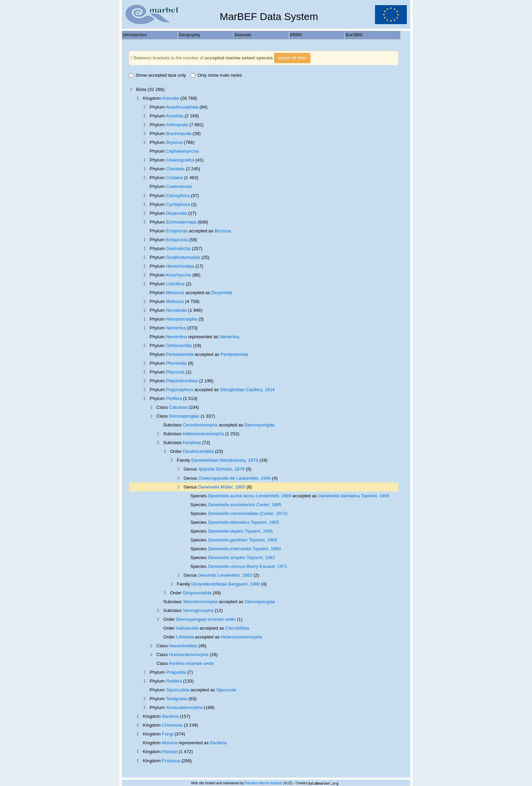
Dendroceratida (198, 451)
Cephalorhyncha (182, 151)
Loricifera (175, 284)
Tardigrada (177, 699)
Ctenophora (178, 196)
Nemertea (176, 328)
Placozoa (175, 372)
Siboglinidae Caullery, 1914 (247, 390)
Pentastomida (180, 354)
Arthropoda (177, 125)
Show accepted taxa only (157, 75)
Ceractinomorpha (200, 425)
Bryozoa (174, 142)
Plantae (169, 752)
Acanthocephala (182, 107)
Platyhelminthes (182, 381)
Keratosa (192, 443)
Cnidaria (174, 178)
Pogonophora (179, 390)
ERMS (296, 35)
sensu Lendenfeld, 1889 (249, 496)
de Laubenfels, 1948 (234, 478)
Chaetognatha (180, 160)
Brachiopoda (179, 133)
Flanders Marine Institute (264, 783)
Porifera (174, 398)
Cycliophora (178, 204)
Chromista (172, 725)
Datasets (243, 35)
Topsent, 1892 (241, 558)
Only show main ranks (216, 75)
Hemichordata (180, 266)
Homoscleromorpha (189, 655)
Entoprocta (177, 240)
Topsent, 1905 (354, 496)
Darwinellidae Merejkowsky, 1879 (225, 460)
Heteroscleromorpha (203, 434)
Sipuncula (226, 690)
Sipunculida (178, 690)
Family (184, 460)
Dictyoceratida (197, 593)
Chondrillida (237, 628)
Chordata (175, 169)
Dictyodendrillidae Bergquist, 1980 (226, 584)
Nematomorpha (182, 319)
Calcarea (178, 407)
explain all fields (292, 58)
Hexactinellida (183, 646)
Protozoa (171, 761)
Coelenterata (179, 186)
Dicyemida (176, 213)
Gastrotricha (178, 248)
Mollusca (175, 301)
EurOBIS (354, 35)
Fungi (167, 734)
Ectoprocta (177, 231)
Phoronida (176, 363)
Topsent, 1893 (244, 549)
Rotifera (174, 681)
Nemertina (176, 337)
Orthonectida (179, 346)
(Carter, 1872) (248, 513)
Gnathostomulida (183, 257)
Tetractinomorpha (200, 602)
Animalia (170, 98)
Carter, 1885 (244, 505)
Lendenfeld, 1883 (225, 575)
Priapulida (176, 672)
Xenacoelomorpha (184, 707)
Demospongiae (184, 416)
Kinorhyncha (178, 275)
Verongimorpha (198, 610)
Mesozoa (175, 293)
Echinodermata (181, 222)
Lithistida (185, 637)
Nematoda (176, 310)
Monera (169, 743)
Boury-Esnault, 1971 (248, 566)
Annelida (174, 116)
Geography (189, 35)
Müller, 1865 (222, 487)
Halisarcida (187, 628)
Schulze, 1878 (221, 469)
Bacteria (170, 716)
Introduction (135, 35)
